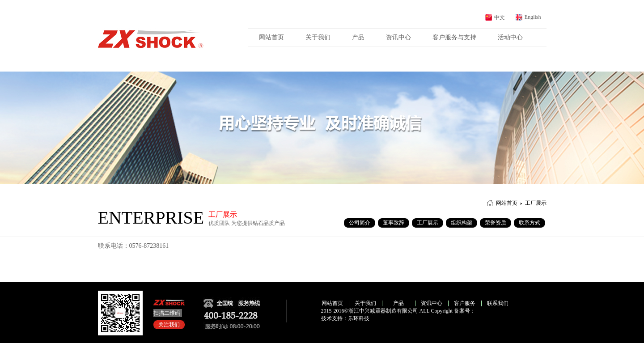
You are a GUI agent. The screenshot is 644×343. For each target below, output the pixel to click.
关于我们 (318, 37)
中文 (500, 17)
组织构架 (462, 223)
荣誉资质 (496, 223)
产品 (358, 37)
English (533, 17)
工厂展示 (428, 223)
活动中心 (510, 37)
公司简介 (360, 223)
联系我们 (498, 303)
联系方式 (530, 223)
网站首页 (271, 37)
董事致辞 (394, 223)
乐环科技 (359, 318)
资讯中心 (398, 37)
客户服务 (465, 303)
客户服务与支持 (454, 37)
